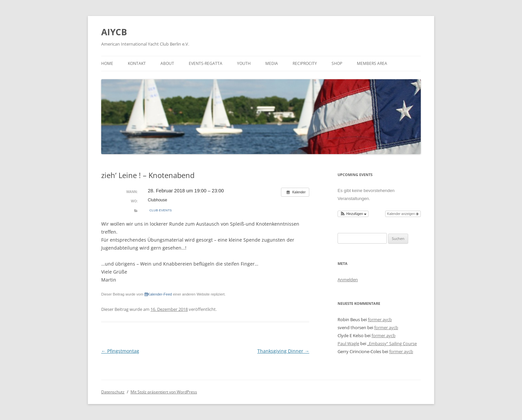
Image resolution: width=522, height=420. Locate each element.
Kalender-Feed (158, 294)
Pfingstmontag (120, 351)
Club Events (161, 210)
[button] (353, 214)
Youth (244, 63)
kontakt (137, 63)
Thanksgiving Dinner (283, 351)
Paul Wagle (348, 343)
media (272, 63)
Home (107, 63)
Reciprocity (305, 63)
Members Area (372, 63)
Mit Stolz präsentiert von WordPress (164, 392)
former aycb (380, 319)
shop (337, 63)
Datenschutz (113, 392)
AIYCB (114, 32)
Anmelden (348, 280)
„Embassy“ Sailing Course (392, 343)
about (167, 63)
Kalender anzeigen (403, 214)
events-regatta (206, 63)
